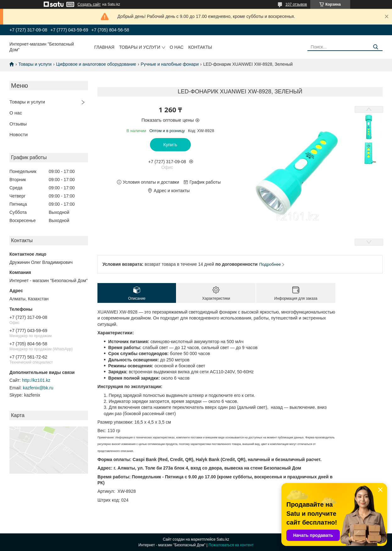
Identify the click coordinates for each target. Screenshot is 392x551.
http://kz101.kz (36, 380)
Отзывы (18, 124)
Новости (19, 134)
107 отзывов (296, 4)
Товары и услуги (140, 47)
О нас (177, 47)
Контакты (200, 47)
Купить (170, 145)
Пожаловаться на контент (231, 545)
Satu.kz (223, 539)
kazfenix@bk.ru (38, 388)
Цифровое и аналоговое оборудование (96, 64)
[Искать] (375, 47)
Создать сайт (89, 4)
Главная (104, 47)
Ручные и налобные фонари (170, 64)
